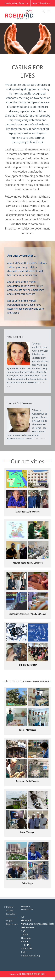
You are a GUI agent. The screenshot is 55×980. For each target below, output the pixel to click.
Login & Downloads (11, 922)
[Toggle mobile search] (43, 11)
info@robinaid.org (31, 956)
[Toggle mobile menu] (49, 11)
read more (40, 438)
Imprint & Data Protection (11, 910)
